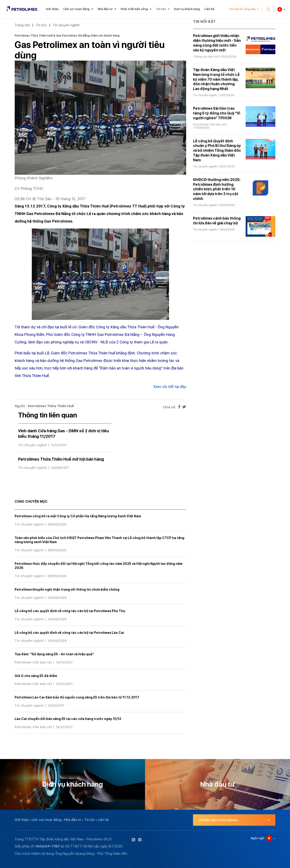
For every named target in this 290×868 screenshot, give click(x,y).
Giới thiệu (52, 9)
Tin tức (161, 9)
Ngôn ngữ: (258, 838)
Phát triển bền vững (134, 9)
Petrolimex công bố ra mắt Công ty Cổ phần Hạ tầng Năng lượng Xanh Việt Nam (78, 516)
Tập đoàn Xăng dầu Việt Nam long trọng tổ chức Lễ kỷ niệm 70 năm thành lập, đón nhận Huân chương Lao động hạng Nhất (216, 79)
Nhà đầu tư (105, 9)
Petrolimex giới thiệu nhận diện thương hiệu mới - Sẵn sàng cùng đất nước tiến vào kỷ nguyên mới (217, 43)
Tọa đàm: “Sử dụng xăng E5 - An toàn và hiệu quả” (54, 654)
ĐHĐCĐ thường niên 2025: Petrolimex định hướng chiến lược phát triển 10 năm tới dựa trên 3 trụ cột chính (217, 189)
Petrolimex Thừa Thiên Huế (51, 406)
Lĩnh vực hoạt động (77, 9)
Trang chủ (22, 25)
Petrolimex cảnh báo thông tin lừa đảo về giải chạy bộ (217, 221)
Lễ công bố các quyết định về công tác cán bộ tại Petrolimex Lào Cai (69, 633)
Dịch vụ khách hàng (187, 9)
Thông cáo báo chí (206, 57)
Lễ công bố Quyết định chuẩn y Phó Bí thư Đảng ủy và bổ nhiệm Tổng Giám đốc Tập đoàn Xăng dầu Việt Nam (217, 151)
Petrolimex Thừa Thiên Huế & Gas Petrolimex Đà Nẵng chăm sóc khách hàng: (67, 36)
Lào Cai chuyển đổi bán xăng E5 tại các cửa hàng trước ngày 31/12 (68, 719)
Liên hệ (209, 9)
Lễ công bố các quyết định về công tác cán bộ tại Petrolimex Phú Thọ (70, 611)
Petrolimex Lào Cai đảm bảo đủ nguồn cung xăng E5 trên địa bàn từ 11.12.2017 (77, 697)
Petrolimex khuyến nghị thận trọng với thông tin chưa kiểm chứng (67, 589)
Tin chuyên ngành (66, 25)
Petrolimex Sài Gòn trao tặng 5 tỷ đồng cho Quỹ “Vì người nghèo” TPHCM (217, 113)
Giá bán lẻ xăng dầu (243, 9)
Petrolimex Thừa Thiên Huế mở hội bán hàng (61, 459)
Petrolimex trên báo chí (33, 662)
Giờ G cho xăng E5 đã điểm (36, 676)
